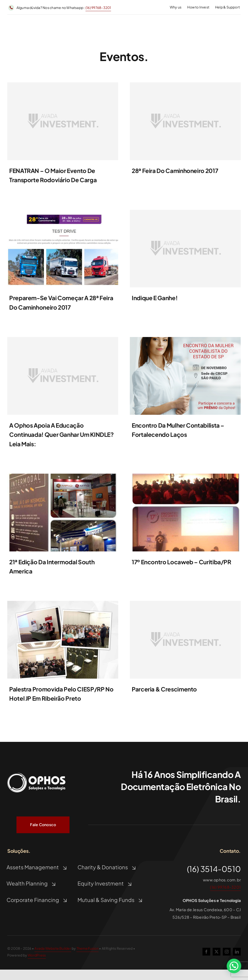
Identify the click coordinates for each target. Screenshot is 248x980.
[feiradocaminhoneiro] (63, 212)
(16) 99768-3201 (98, 8)
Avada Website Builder (53, 948)
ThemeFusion (88, 948)
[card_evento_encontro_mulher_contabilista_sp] (185, 339)
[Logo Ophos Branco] (36, 773)
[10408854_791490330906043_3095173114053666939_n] (185, 475)
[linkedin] (237, 952)
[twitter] (217, 952)
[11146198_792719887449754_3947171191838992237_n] (63, 603)
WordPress (37, 955)
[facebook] (206, 952)
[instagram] (227, 952)
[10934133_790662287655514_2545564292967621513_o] (63, 475)
